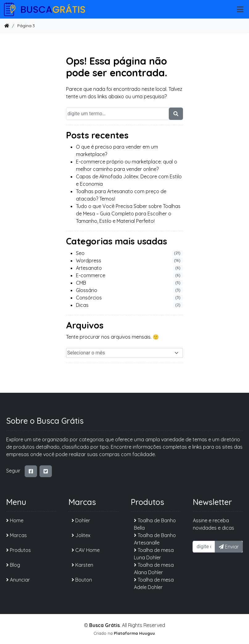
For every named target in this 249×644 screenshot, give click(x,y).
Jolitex (81, 535)
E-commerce (91, 275)
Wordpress (89, 261)
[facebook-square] (31, 471)
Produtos (19, 550)
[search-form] (176, 114)
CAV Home (86, 550)
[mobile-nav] (240, 9)
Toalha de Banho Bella (155, 524)
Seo (80, 253)
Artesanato (89, 268)
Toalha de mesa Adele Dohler (154, 583)
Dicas (82, 305)
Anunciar (18, 580)
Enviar (229, 547)
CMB (81, 283)
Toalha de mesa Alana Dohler (154, 569)
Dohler (81, 520)
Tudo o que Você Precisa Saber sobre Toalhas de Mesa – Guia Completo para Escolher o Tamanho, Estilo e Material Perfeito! (128, 214)
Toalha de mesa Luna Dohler (154, 554)
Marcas (17, 535)
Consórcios (89, 298)
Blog (13, 565)
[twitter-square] (46, 471)
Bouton (82, 580)
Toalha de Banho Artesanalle (155, 539)
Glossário (87, 290)
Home (15, 520)
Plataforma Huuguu (134, 633)
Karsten (82, 565)
